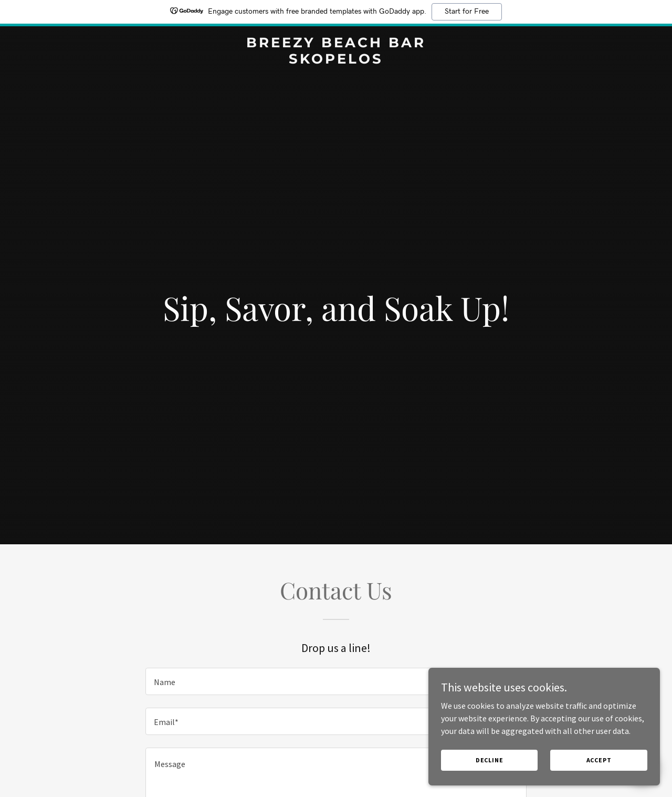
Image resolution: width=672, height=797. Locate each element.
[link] (336, 60)
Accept (604, 759)
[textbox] (336, 681)
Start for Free (467, 12)
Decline (505, 759)
